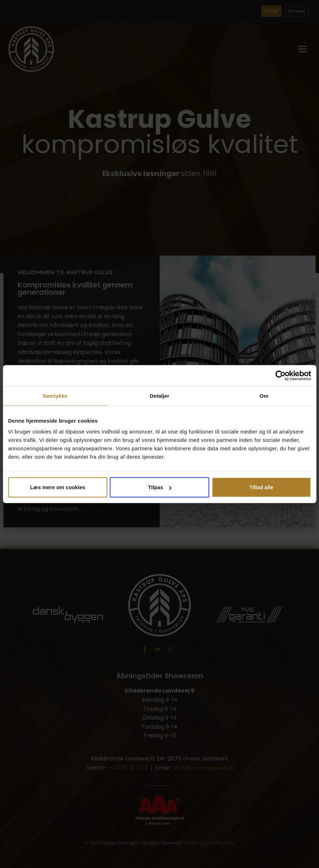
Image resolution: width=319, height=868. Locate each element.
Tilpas (160, 487)
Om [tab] (264, 395)
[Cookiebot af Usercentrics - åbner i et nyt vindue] (280, 375)
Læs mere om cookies (58, 487)
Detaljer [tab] (160, 395)
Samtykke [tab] (55, 395)
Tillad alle (261, 487)
